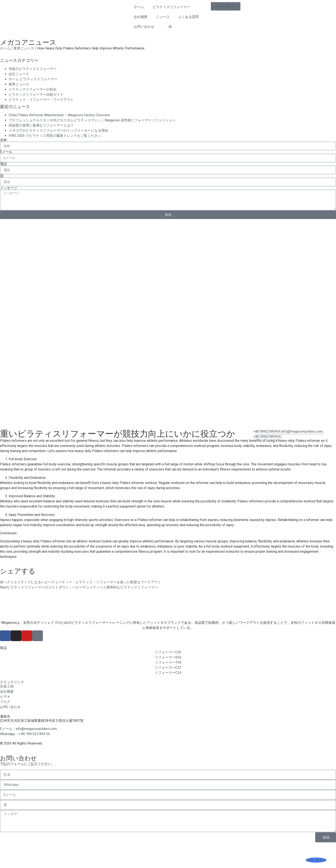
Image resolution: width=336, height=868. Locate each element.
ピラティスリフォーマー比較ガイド (36, 95)
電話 (3, 164)
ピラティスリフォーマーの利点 (33, 89)
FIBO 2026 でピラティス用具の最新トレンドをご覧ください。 (56, 136)
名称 (3, 140)
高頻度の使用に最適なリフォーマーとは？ (41, 125)
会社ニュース (19, 74)
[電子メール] (302, 431)
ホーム (139, 7)
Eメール (6, 152)
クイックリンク (12, 682)
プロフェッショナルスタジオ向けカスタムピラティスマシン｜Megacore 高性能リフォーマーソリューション (92, 120)
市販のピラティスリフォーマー (33, 69)
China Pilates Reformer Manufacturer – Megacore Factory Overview (59, 115)
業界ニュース (24, 48)
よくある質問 (189, 17)
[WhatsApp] (267, 431)
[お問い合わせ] (316, 860)
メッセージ (9, 188)
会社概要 (141, 17)
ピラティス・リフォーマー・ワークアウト (41, 100)
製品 (3, 648)
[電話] (267, 437)
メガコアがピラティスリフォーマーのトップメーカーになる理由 (58, 130)
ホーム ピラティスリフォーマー (33, 79)
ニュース (163, 17)
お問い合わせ (144, 27)
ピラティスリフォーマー (171, 7)
